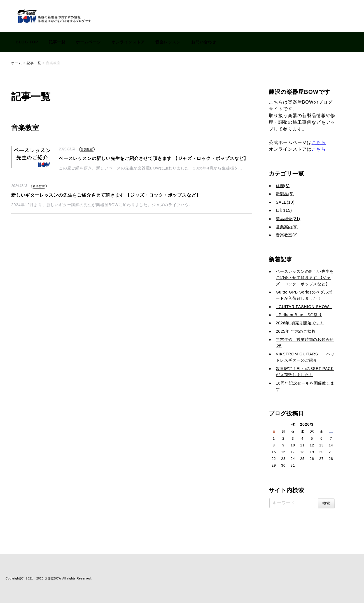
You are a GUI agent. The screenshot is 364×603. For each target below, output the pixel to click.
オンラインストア (128, 42)
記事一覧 (57, 42)
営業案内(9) (287, 227)
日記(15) (284, 210)
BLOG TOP (27, 42)
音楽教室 (87, 149)
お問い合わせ (204, 42)
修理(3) (283, 186)
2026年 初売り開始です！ (300, 323)
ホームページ (88, 42)
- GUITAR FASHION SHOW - (304, 307)
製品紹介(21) (288, 219)
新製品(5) (285, 194)
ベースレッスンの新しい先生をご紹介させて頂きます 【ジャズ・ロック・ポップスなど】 (154, 158)
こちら (319, 142)
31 (293, 465)
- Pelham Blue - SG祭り (299, 315)
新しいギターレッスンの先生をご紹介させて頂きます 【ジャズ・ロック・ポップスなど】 (106, 195)
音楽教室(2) (287, 235)
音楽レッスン (168, 42)
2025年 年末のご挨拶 (296, 331)
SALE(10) (285, 202)
